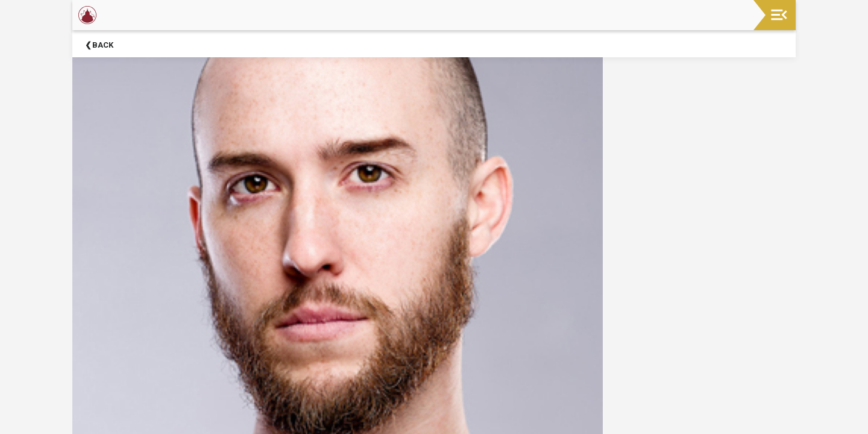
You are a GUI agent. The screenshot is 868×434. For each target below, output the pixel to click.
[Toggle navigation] (779, 15)
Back (103, 45)
